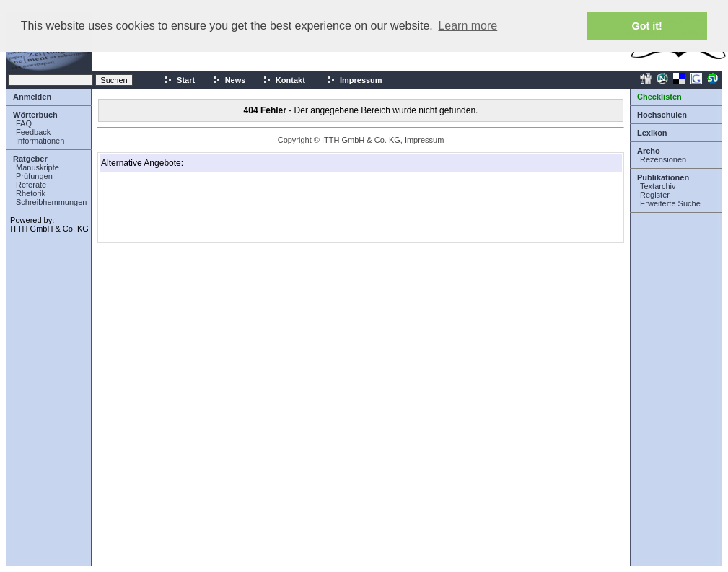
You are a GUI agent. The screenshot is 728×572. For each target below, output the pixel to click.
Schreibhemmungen (51, 202)
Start (179, 80)
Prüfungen (34, 176)
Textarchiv (658, 186)
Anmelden (32, 97)
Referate (31, 185)
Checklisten (659, 97)
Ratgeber (30, 159)
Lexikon (652, 133)
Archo (649, 151)
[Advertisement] (173, 207)
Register (655, 195)
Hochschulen (662, 115)
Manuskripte (38, 167)
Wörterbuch (35, 115)
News (229, 80)
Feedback (33, 132)
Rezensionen (663, 159)
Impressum (355, 80)
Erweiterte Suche (670, 203)
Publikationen (663, 177)
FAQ (24, 123)
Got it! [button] (647, 26)
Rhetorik (31, 193)
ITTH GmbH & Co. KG (49, 229)
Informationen (40, 141)
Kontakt (284, 80)
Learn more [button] (468, 26)
